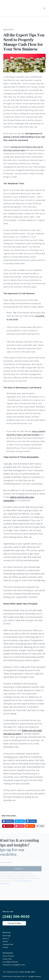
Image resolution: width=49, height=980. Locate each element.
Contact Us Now (14, 923)
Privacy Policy (7, 959)
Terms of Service (19, 881)
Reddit (30, 826)
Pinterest (8, 826)
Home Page (7, 936)
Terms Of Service (8, 956)
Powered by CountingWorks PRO (14, 965)
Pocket (20, 826)
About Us (6, 939)
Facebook (8, 821)
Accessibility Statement (10, 962)
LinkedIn (31, 821)
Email (40, 826)
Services (5, 941)
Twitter (20, 821)
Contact (5, 947)
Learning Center (8, 944)
